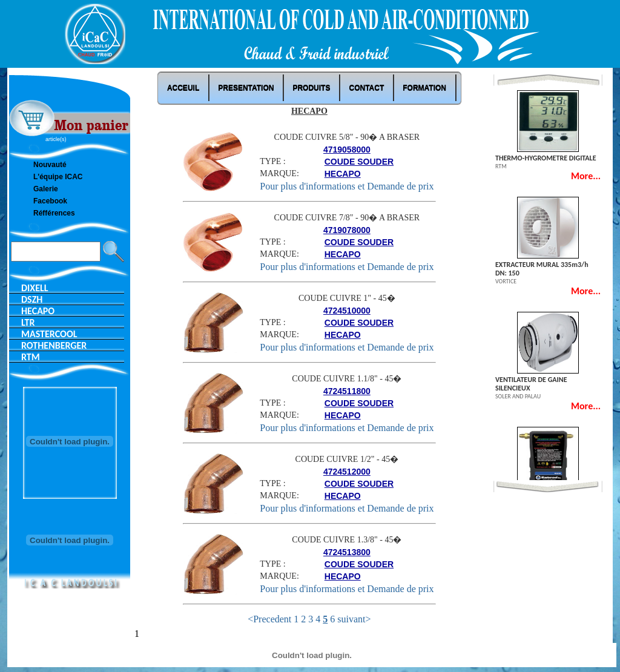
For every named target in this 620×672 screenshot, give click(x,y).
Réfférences (54, 213)
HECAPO (38, 311)
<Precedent (269, 619)
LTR (28, 322)
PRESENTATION (246, 88)
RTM (31, 357)
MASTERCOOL (49, 334)
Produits (311, 88)
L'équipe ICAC (58, 177)
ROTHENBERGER (54, 345)
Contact (366, 88)
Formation (424, 88)
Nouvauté (50, 165)
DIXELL (35, 288)
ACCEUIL (183, 88)
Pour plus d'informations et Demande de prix (347, 186)
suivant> (354, 619)
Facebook (50, 201)
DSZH (32, 299)
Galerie (46, 189)
